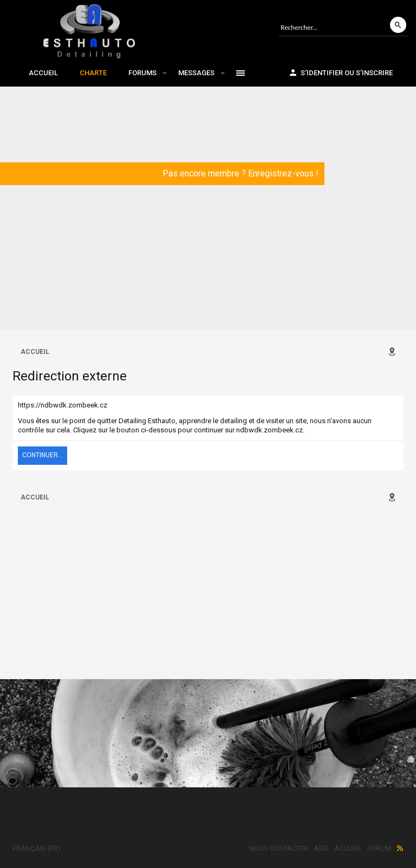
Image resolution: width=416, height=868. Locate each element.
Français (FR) (37, 848)
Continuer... (43, 455)
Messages (196, 73)
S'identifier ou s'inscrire (340, 73)
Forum (379, 848)
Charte (93, 73)
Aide (321, 848)
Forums (142, 73)
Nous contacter (279, 848)
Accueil (43, 73)
